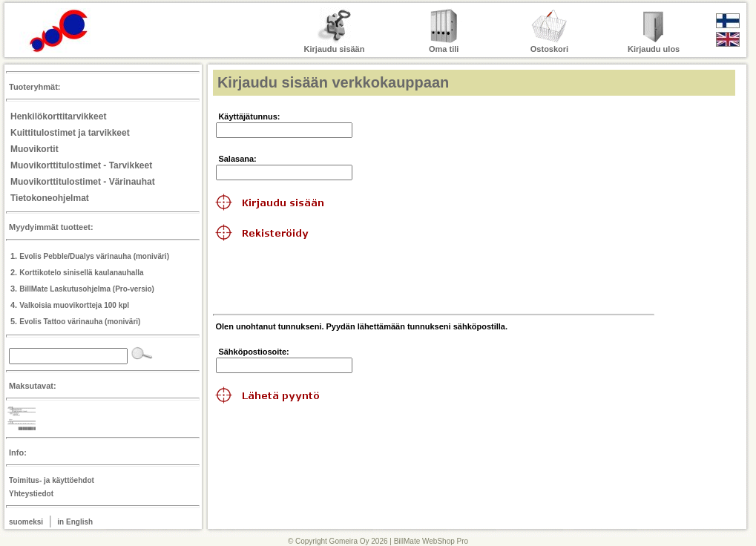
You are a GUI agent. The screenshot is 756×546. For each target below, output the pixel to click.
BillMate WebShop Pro (431, 541)
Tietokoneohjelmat (50, 198)
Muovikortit (34, 149)
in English (75, 522)
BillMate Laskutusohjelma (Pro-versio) (87, 289)
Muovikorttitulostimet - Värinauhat (83, 182)
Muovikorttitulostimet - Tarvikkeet (81, 165)
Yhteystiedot (31, 494)
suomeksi (26, 522)
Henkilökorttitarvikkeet (58, 116)
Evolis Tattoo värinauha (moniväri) (80, 322)
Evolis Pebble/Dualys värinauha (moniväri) (94, 256)
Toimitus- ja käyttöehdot (52, 480)
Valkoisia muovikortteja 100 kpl (74, 305)
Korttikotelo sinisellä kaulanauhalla (81, 273)
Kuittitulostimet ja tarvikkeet (70, 133)
